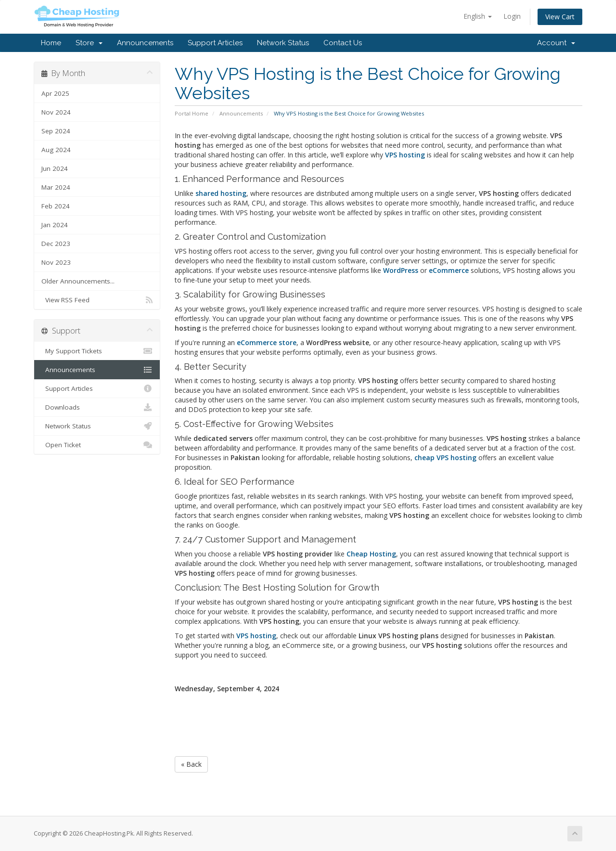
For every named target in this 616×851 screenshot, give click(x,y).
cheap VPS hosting (445, 458)
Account (556, 43)
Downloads (97, 407)
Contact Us (343, 43)
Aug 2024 (56, 150)
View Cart (560, 17)
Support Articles (215, 43)
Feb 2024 (56, 206)
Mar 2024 (56, 187)
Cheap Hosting (371, 554)
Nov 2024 (56, 112)
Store (89, 43)
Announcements (145, 43)
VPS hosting (256, 636)
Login (512, 16)
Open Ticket (97, 445)
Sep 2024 (56, 131)
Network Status (283, 43)
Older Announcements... (78, 281)
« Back (191, 764)
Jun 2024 (55, 168)
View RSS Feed (97, 300)
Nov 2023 (56, 262)
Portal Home (192, 113)
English (478, 16)
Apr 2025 (55, 93)
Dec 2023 (56, 244)
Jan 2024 (55, 225)
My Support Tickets (97, 351)
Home (51, 43)
